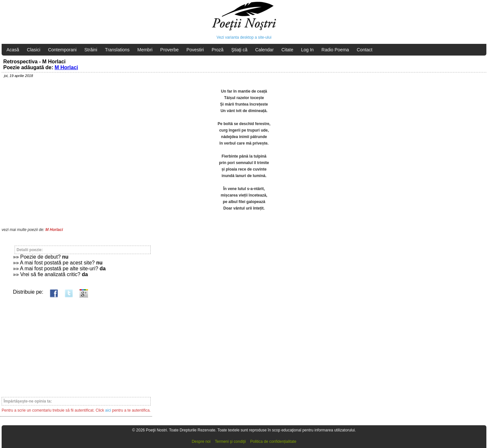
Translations (117, 50)
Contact (365, 50)
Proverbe (170, 50)
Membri (145, 50)
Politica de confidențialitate (273, 442)
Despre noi (201, 442)
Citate (288, 50)
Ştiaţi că (239, 50)
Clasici (34, 50)
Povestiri (195, 50)
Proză (218, 50)
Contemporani (62, 50)
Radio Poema (335, 50)
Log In (307, 50)
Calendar (264, 50)
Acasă (13, 50)
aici (108, 410)
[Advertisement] (76, 344)
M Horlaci (66, 67)
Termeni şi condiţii (230, 442)
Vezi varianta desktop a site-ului (244, 37)
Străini (91, 50)
